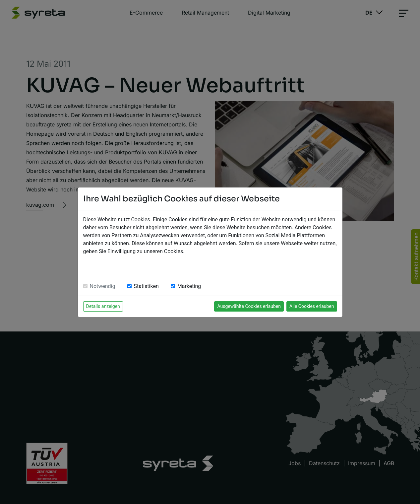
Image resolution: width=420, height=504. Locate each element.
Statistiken (146, 286)
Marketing (189, 286)
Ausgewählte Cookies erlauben (249, 306)
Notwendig (103, 286)
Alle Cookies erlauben (312, 306)
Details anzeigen (103, 306)
